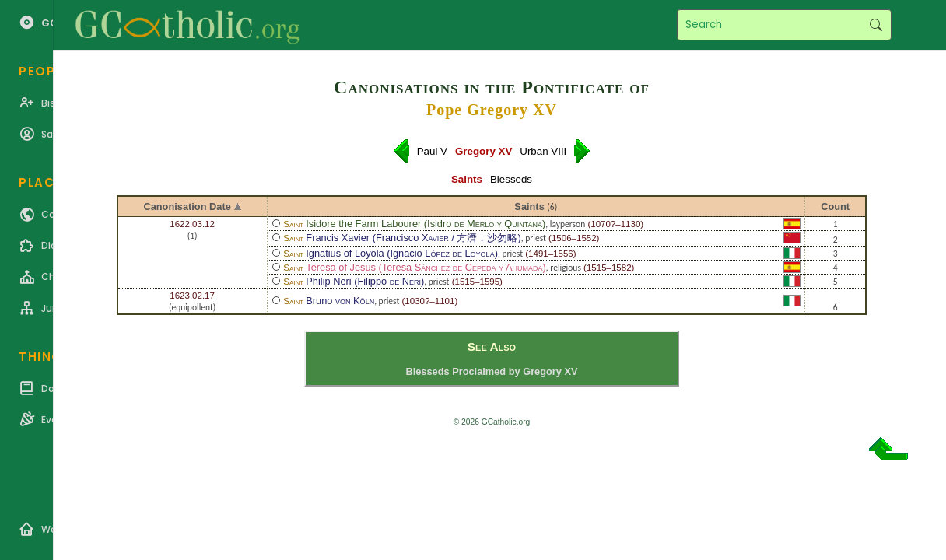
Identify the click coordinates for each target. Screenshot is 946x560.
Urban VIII (543, 151)
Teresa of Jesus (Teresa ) (426, 267)
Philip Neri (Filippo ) (365, 281)
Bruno (340, 301)
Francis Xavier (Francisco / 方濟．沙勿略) (413, 238)
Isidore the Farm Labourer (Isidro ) (426, 224)
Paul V (432, 151)
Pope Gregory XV (492, 110)
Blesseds (511, 179)
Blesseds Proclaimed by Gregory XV (491, 371)
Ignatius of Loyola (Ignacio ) (402, 253)
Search (876, 25)
